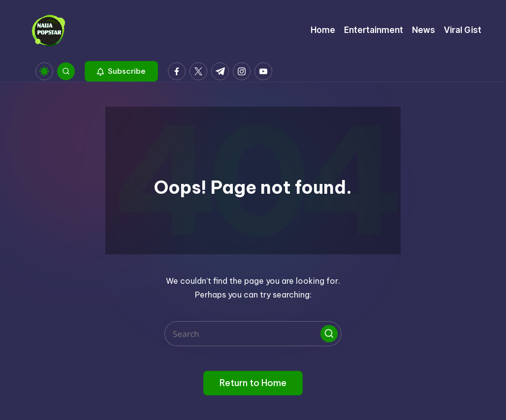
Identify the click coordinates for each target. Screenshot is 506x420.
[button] (121, 71)
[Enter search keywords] (253, 334)
